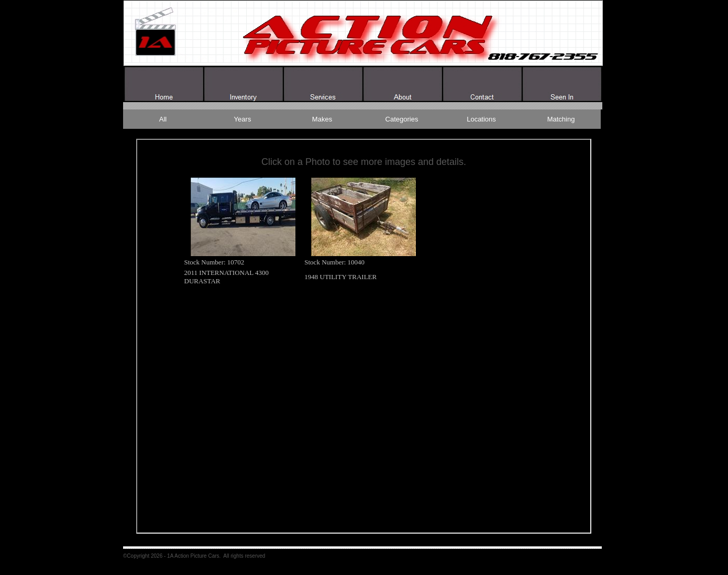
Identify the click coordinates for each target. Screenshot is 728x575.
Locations (481, 119)
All (163, 119)
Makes (322, 119)
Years (243, 119)
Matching (561, 119)
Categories (402, 119)
